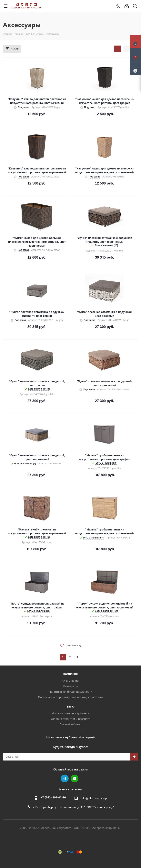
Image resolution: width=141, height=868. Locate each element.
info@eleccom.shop (94, 798)
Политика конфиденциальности (70, 692)
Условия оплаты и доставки (70, 713)
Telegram (65, 778)
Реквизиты (71, 686)
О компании (70, 681)
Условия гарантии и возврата (70, 719)
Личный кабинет (70, 724)
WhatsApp (75, 778)
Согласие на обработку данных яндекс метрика (70, 697)
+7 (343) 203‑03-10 (53, 797)
